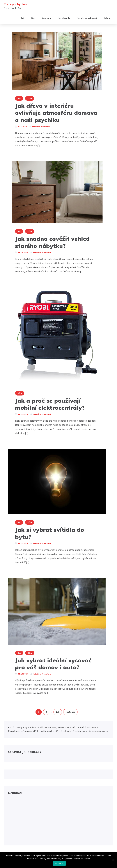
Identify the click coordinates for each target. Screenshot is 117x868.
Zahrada (46, 18)
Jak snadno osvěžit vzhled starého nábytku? (52, 242)
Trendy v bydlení (15, 4)
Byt (22, 18)
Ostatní (107, 18)
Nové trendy (64, 18)
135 (58, 712)
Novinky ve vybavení (87, 18)
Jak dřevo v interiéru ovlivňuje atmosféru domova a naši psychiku (56, 113)
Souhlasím (59, 864)
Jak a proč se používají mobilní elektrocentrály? (50, 404)
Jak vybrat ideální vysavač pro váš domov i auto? (53, 664)
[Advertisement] (58, 820)
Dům (33, 18)
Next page (70, 712)
